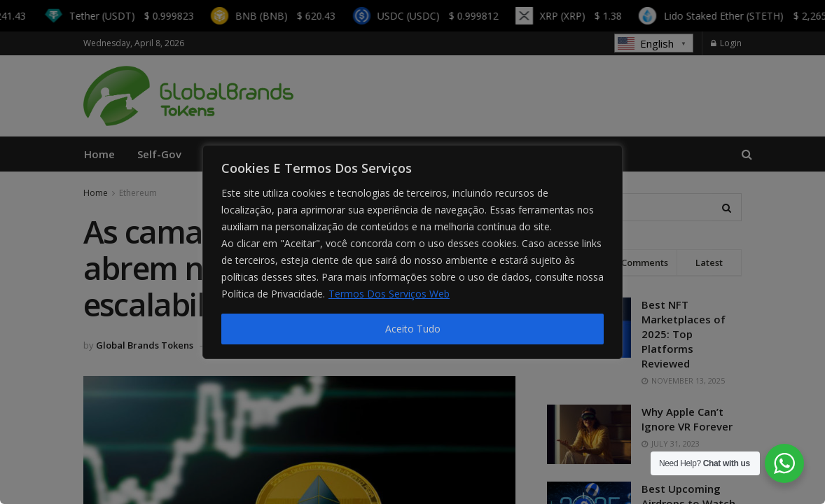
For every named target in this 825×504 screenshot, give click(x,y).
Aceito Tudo (413, 329)
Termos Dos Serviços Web (389, 294)
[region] (412, 252)
